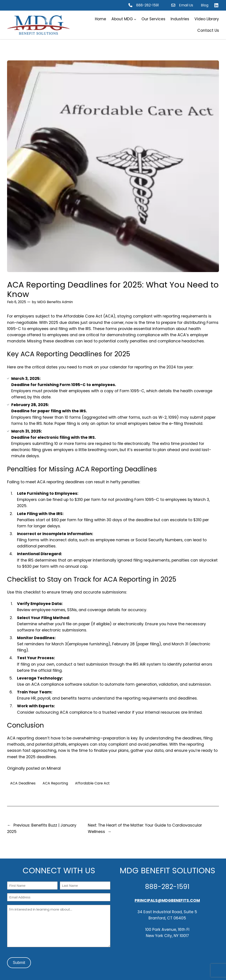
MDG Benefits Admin (55, 302)
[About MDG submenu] (135, 19)
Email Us (186, 5)
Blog (205, 5)
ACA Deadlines (23, 783)
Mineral (54, 768)
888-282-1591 (148, 5)
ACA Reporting (55, 783)
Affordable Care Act (92, 783)
